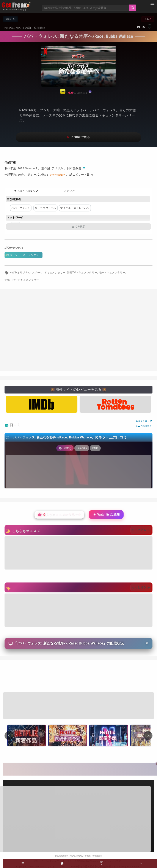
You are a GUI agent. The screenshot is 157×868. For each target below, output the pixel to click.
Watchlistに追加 (106, 515)
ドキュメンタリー (55, 273)
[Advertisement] (78, 330)
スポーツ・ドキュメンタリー (24, 255)
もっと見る (141, 530)
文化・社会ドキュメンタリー (22, 280)
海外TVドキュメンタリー (82, 273)
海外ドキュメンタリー (112, 273)
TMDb (72, 856)
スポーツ (37, 273)
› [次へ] (148, 735)
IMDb (79, 856)
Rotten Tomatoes (93, 856)
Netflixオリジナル (20, 273)
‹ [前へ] (9, 735)
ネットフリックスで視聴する (78, 137)
